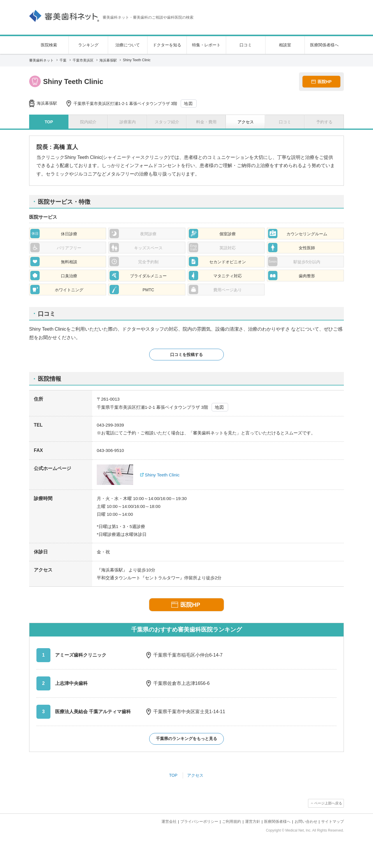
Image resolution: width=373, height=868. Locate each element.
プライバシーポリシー (199, 821)
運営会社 (169, 821)
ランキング (88, 45)
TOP (173, 775)
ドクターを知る (167, 45)
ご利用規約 (232, 821)
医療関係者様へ (324, 45)
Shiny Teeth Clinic (162, 475)
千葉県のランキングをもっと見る (186, 739)
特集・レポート (206, 45)
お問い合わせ (306, 821)
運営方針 (253, 821)
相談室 (285, 45)
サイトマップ (332, 821)
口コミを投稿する (186, 355)
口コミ (246, 45)
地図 (188, 104)
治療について (128, 45)
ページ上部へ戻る (328, 803)
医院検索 (49, 45)
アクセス (195, 775)
